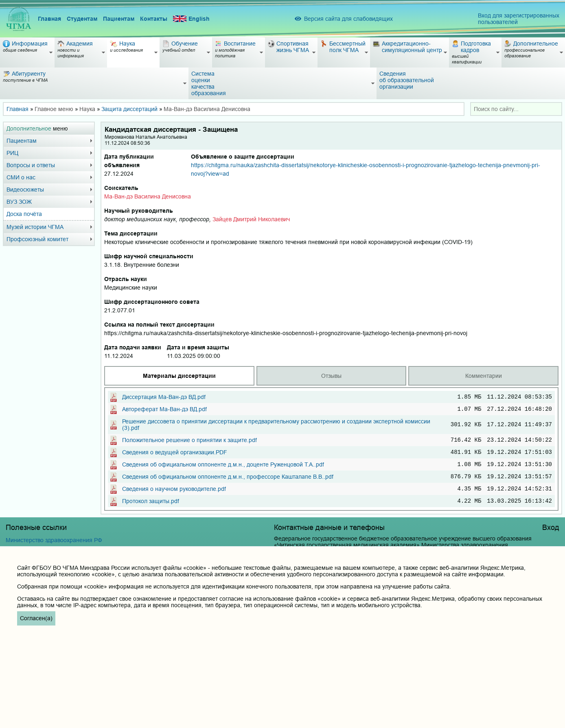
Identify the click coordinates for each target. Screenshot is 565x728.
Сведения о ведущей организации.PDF (175, 457)
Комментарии (484, 376)
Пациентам (119, 19)
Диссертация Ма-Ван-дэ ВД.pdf (164, 398)
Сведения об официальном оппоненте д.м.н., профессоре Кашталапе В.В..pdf (228, 484)
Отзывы (331, 376)
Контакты (154, 19)
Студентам (82, 19)
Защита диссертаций (129, 109)
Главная (49, 19)
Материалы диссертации (179, 376)
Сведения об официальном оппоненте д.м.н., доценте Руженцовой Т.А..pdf (223, 470)
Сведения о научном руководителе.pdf (174, 497)
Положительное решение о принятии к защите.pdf (189, 443)
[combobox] (516, 109)
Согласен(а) (36, 618)
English (191, 19)
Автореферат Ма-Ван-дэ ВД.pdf (164, 411)
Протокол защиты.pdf (151, 510)
